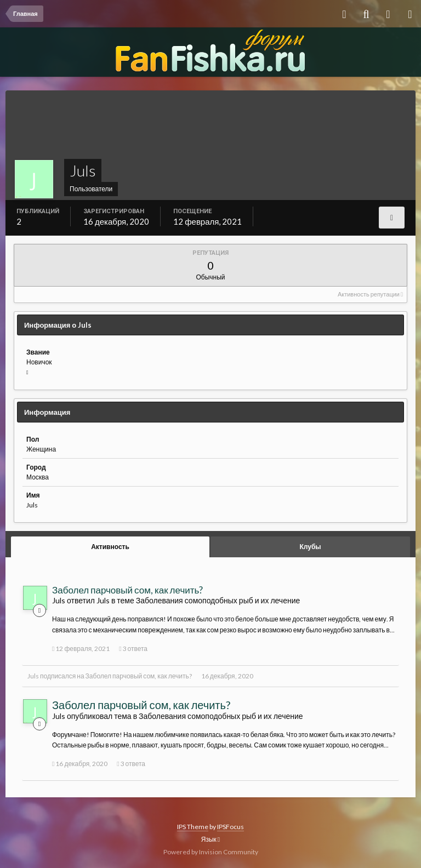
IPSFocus (231, 827)
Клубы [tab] (310, 547)
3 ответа (133, 649)
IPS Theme (193, 827)
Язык (210, 839)
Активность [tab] (110, 547)
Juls (33, 676)
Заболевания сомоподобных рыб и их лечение (218, 600)
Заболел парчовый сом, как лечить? (127, 590)
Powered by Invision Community (211, 852)
